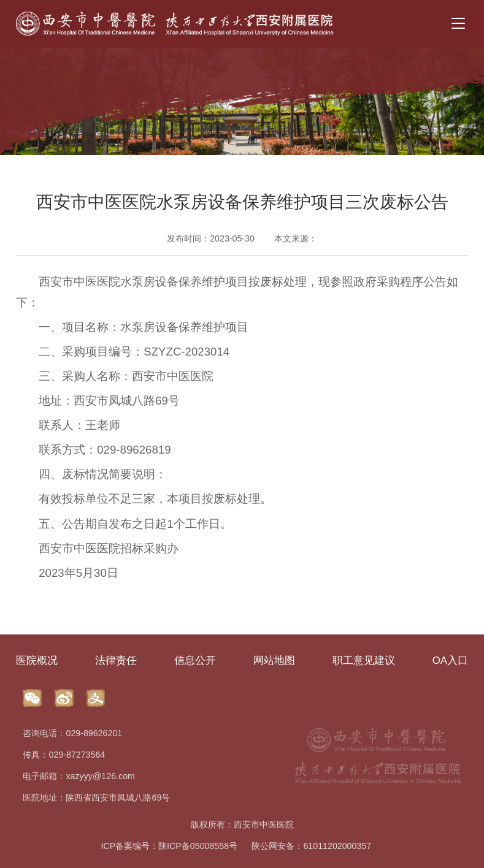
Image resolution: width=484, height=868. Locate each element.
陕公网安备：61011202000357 (311, 846)
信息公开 (195, 661)
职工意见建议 (364, 661)
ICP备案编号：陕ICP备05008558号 (169, 846)
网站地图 (274, 661)
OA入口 (450, 661)
